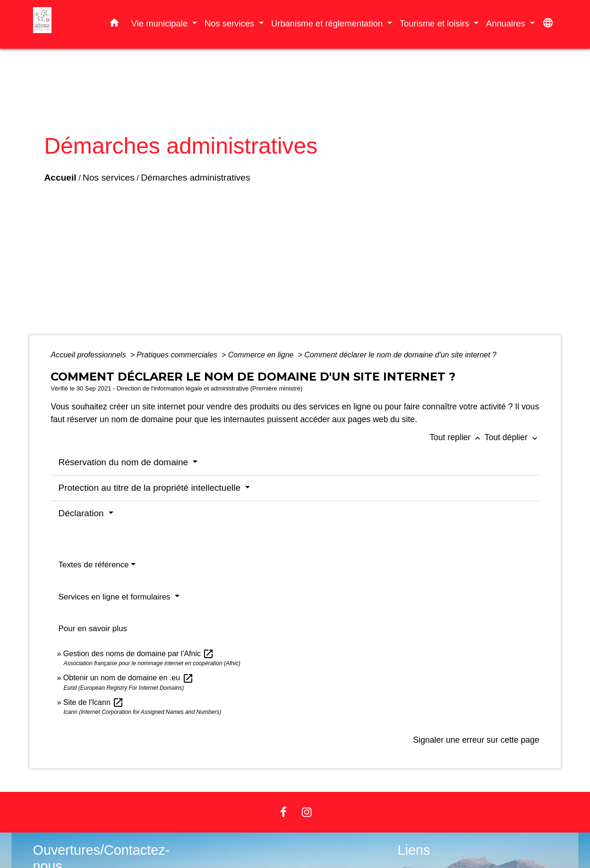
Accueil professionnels (89, 355)
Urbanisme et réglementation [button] (328, 23)
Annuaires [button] (507, 23)
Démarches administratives (195, 178)
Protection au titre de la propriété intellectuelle (150, 488)
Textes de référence (93, 565)
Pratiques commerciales (178, 355)
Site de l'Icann (94, 702)
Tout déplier (512, 437)
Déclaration (82, 513)
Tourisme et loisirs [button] (436, 23)
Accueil (60, 178)
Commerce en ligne (262, 355)
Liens (414, 850)
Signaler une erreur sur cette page (476, 740)
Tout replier (457, 437)
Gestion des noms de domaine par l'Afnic (139, 654)
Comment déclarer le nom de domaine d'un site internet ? (400, 355)
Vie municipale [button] (161, 23)
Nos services (109, 178)
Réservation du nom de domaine (124, 462)
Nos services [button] (231, 23)
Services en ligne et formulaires (115, 597)
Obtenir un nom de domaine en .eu (128, 678)
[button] (114, 25)
